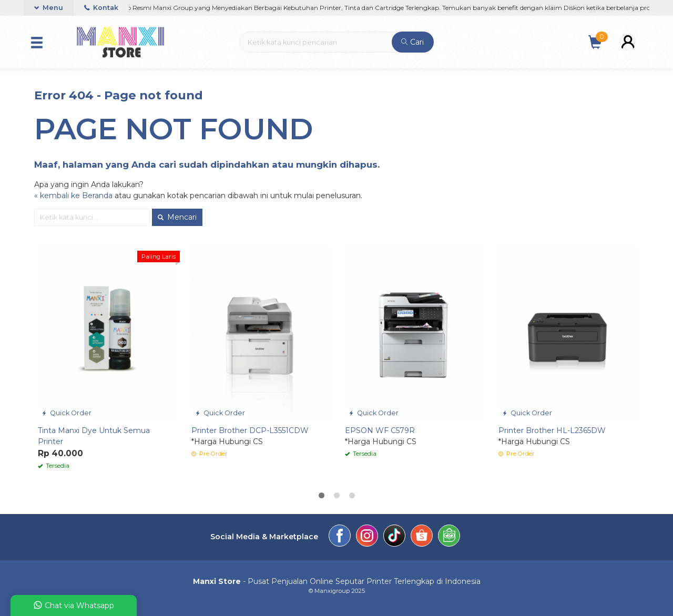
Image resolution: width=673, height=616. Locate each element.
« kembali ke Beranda (73, 196)
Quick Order (67, 413)
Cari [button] (412, 42)
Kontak (101, 8)
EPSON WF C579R (380, 430)
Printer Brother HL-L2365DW (552, 430)
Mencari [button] (177, 217)
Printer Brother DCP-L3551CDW (250, 430)
